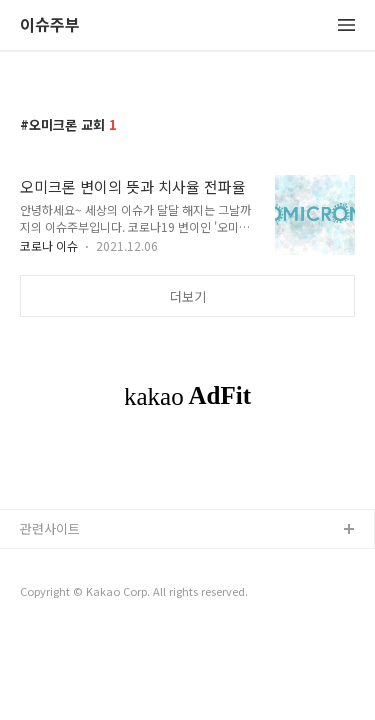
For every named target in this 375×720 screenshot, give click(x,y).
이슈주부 (50, 25)
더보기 (188, 296)
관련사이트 (50, 528)
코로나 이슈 (49, 245)
